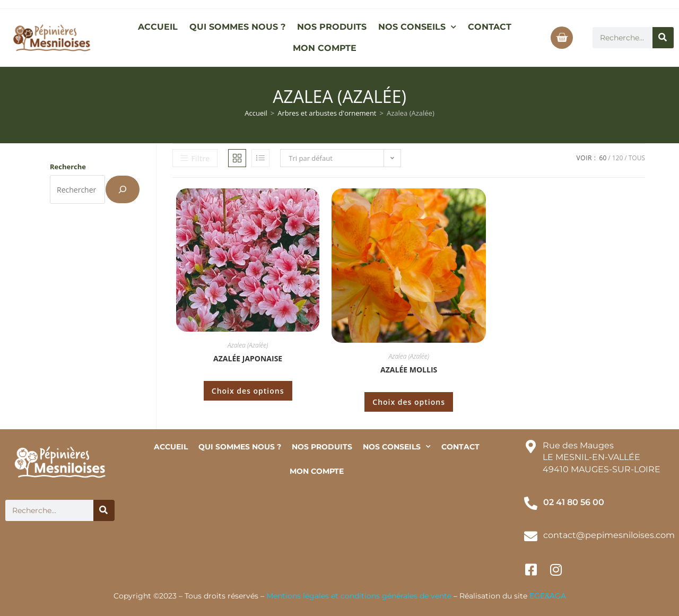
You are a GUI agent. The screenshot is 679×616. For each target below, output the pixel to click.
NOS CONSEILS (417, 27)
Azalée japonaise (248, 358)
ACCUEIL (158, 27)
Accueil (256, 113)
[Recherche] (123, 189)
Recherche (68, 167)
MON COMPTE (325, 48)
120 (618, 158)
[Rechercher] (663, 38)
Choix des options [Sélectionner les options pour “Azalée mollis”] (409, 402)
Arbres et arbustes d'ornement (327, 113)
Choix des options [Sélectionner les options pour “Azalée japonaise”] (248, 391)
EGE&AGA (548, 596)
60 (603, 158)
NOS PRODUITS (332, 27)
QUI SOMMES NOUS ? (237, 27)
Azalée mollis (409, 370)
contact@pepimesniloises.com (609, 535)
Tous (637, 158)
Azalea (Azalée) (248, 345)
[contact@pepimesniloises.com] (531, 536)
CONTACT (490, 27)
